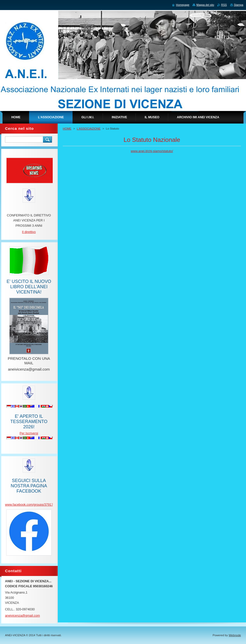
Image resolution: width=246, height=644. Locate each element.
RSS (224, 5)
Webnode (235, 635)
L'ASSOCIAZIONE (89, 129)
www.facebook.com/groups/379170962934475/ (39, 505)
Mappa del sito (205, 5)
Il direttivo (29, 232)
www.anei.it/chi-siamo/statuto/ (152, 151)
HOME (67, 129)
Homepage (183, 5)
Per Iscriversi (29, 433)
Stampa (239, 5)
